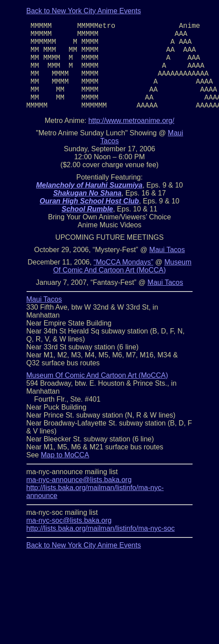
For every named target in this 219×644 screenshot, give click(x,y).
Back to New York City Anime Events (84, 11)
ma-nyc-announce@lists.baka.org (79, 480)
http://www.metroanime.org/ (131, 121)
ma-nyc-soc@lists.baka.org (69, 520)
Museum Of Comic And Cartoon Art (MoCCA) (122, 266)
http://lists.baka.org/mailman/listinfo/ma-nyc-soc (101, 528)
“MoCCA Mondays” (123, 262)
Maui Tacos (167, 250)
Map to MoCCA (65, 455)
